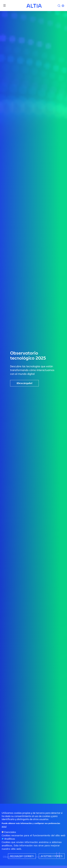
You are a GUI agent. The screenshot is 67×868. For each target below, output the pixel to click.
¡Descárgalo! (24, 383)
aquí (4, 827)
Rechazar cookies (22, 857)
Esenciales (10, 833)
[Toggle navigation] (4, 5)
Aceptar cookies (52, 857)
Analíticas (10, 839)
